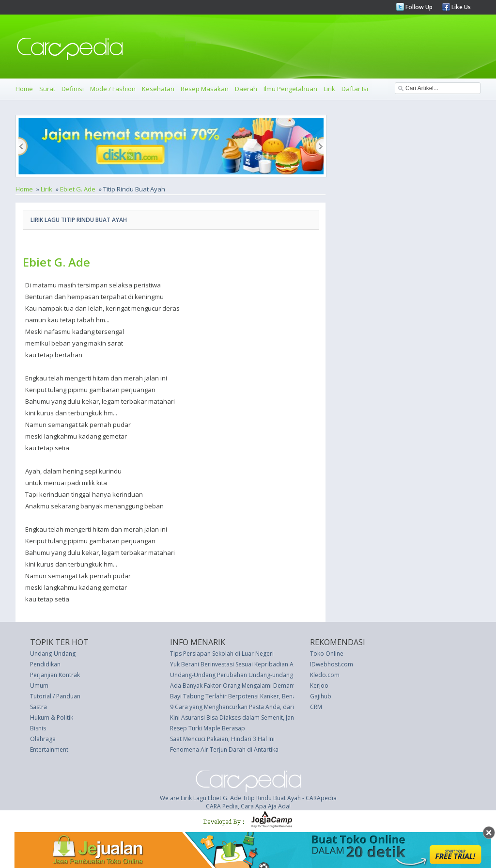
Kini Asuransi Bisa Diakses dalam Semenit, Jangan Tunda (247, 718)
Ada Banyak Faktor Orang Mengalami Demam (232, 686)
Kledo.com (325, 675)
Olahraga (43, 739)
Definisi (73, 89)
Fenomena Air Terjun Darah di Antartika (224, 750)
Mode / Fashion (113, 89)
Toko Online (327, 654)
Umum (39, 686)
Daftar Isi (355, 89)
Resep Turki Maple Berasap (208, 728)
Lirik (329, 89)
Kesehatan (158, 89)
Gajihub (321, 696)
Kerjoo (319, 686)
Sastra (39, 707)
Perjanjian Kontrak (55, 675)
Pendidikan (45, 664)
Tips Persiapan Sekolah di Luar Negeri (222, 654)
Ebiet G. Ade (78, 189)
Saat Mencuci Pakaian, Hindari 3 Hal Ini (222, 739)
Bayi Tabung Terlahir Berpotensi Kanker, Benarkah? (240, 696)
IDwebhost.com (332, 664)
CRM (316, 707)
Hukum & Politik (52, 718)
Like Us (460, 7)
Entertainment (49, 750)
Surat (47, 89)
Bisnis (38, 728)
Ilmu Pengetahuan (290, 89)
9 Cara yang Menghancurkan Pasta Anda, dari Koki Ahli (244, 707)
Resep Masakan (205, 89)
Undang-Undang (53, 654)
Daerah (246, 89)
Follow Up (418, 7)
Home (24, 89)
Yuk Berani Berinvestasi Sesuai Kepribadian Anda (237, 664)
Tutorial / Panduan (55, 696)
